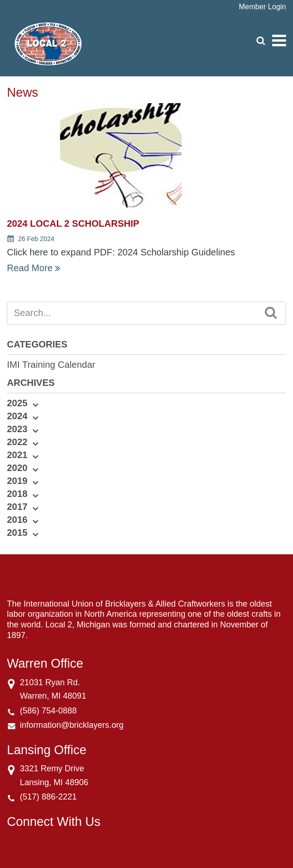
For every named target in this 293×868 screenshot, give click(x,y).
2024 (17, 416)
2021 (17, 455)
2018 (17, 494)
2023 (17, 429)
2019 (17, 481)
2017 (17, 507)
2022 (17, 442)
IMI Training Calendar (51, 365)
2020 (17, 468)
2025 (17, 403)
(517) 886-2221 (48, 797)
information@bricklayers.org (72, 725)
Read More (30, 268)
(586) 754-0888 (48, 711)
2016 (17, 520)
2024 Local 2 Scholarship (73, 223)
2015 (17, 533)
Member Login (262, 7)
